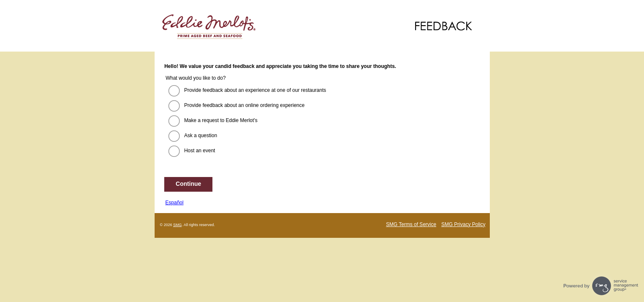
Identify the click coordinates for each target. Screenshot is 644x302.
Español (175, 203)
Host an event (199, 151)
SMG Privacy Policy (463, 224)
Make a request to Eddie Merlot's (221, 120)
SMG (177, 225)
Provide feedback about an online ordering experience (244, 105)
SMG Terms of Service (411, 224)
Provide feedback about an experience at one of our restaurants (255, 90)
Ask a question (200, 135)
